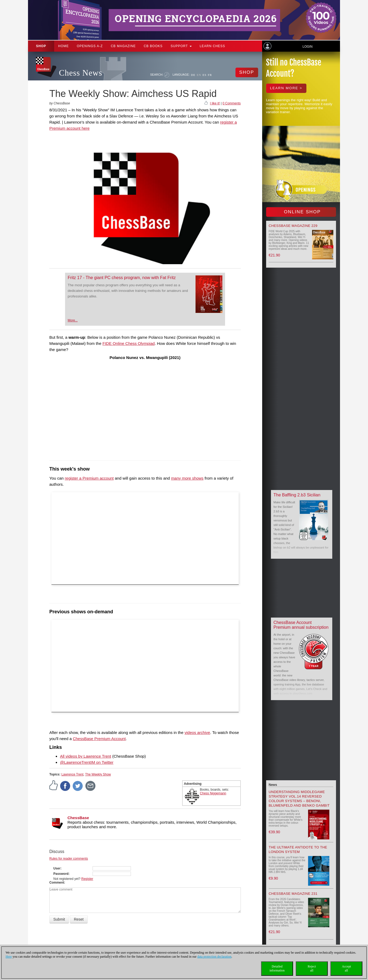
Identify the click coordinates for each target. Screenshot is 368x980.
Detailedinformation (277, 968)
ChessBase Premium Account (99, 739)
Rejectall (312, 968)
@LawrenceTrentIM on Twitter (87, 762)
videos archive (197, 732)
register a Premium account (89, 478)
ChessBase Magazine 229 (293, 226)
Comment (57, 883)
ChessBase (78, 818)
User (57, 868)
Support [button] (181, 46)
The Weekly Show (98, 774)
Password (61, 874)
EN (199, 75)
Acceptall (346, 968)
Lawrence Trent (72, 774)
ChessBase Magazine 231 (293, 894)
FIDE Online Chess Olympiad (129, 343)
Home (63, 46)
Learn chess (213, 46)
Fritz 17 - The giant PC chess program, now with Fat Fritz (122, 278)
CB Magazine (123, 46)
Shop (41, 46)
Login (307, 47)
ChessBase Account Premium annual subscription (301, 625)
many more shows (187, 478)
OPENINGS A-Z (90, 46)
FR (210, 75)
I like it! (215, 103)
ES (204, 75)
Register (87, 879)
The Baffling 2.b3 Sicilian (297, 495)
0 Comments (231, 103)
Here (9, 957)
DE (193, 75)
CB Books (153, 46)
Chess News (81, 73)
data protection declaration (214, 957)
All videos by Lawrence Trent (86, 756)
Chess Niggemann (213, 793)
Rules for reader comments (69, 859)
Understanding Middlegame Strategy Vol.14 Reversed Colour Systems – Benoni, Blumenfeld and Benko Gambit (299, 799)
